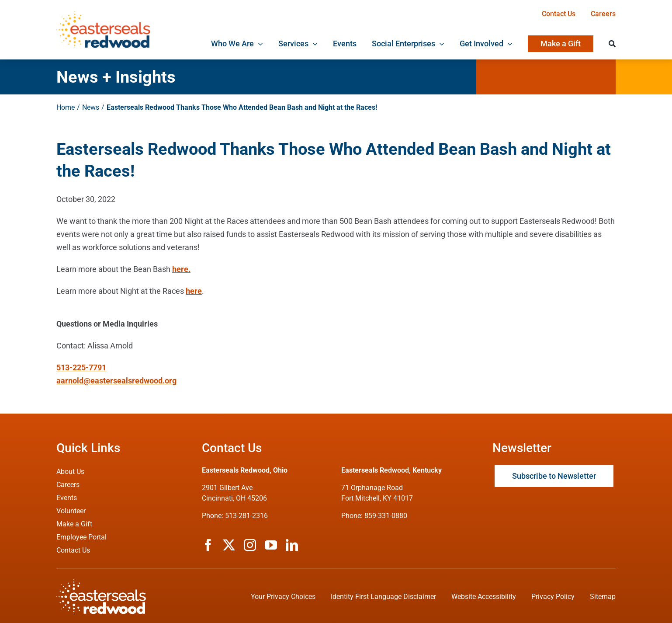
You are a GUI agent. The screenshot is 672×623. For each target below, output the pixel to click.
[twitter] (229, 545)
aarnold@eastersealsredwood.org (116, 381)
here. (181, 269)
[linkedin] (292, 545)
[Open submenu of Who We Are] (258, 44)
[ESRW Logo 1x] (103, 15)
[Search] (612, 44)
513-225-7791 (81, 367)
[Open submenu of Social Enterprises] (440, 44)
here (194, 291)
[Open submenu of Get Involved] (508, 44)
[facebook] (208, 545)
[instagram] (250, 545)
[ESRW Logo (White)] (101, 583)
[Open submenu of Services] (313, 44)
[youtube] (271, 545)
